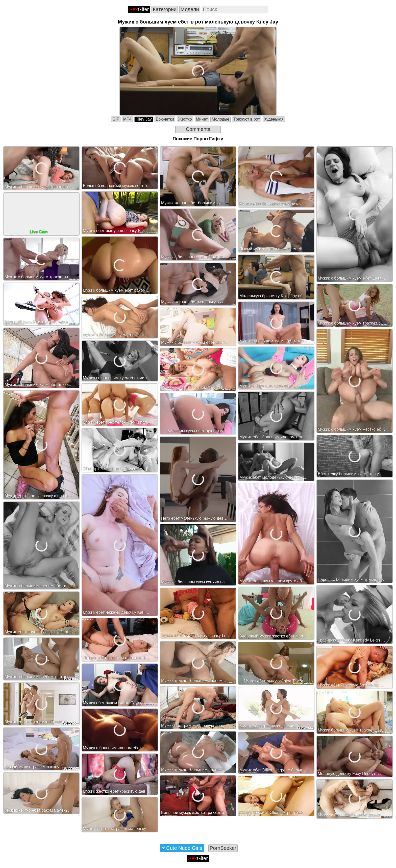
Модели (190, 9)
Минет (202, 119)
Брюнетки (165, 119)
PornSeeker (223, 848)
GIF (116, 119)
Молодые (220, 119)
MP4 (127, 119)
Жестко (185, 119)
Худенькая (274, 119)
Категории (165, 9)
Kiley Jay (144, 119)
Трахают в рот (247, 119)
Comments (198, 129)
